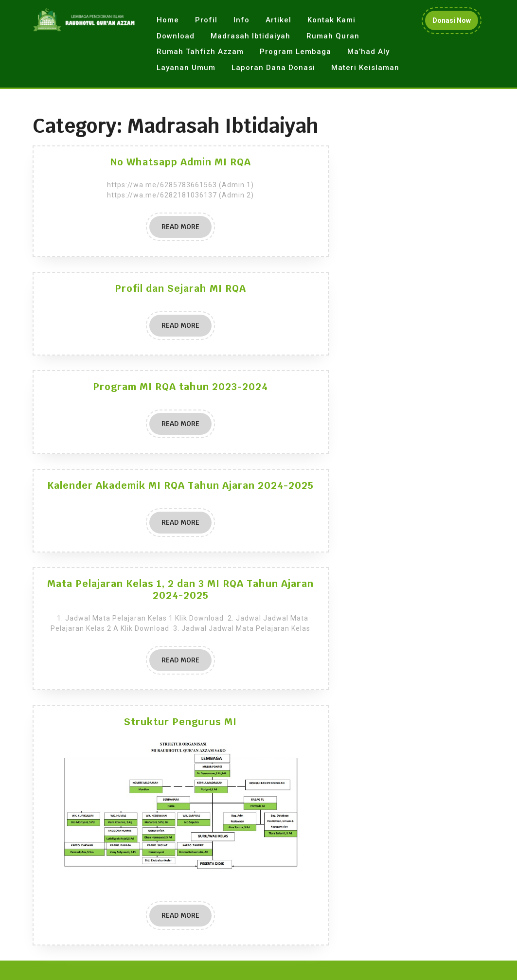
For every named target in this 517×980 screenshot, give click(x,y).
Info (241, 20)
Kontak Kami (331, 20)
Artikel (278, 20)
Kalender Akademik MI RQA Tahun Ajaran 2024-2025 (180, 485)
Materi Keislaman (365, 68)
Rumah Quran (333, 36)
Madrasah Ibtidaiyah (250, 36)
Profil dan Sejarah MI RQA (180, 288)
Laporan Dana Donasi (273, 68)
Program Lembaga (295, 52)
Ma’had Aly (368, 52)
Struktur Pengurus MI (180, 722)
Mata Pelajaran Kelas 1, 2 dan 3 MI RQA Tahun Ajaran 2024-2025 (180, 589)
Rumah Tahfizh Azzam (200, 52)
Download (176, 36)
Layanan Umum (186, 68)
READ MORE (187, 230)
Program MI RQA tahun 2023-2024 (180, 387)
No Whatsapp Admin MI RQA (181, 162)
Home (168, 20)
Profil (206, 20)
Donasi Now (455, 23)
